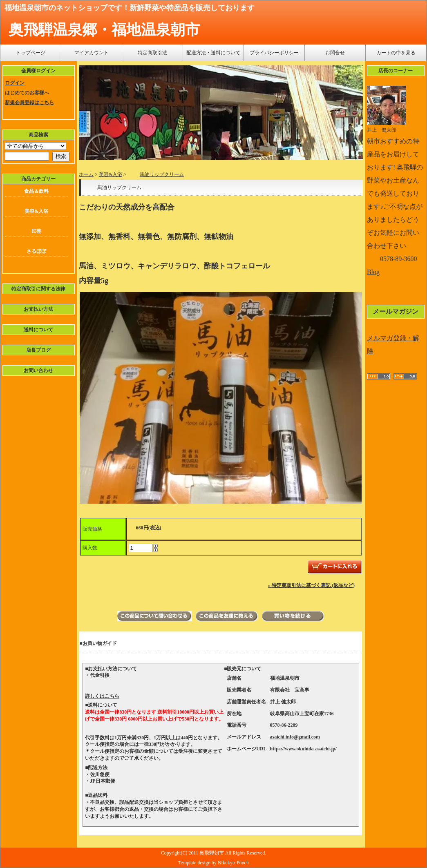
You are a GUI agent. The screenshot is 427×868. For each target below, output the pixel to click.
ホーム (86, 174)
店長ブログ (38, 350)
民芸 (36, 231)
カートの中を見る (396, 53)
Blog (373, 272)
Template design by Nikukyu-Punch (213, 863)
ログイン (15, 83)
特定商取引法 (152, 53)
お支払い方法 (38, 309)
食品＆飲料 (36, 191)
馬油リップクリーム (156, 174)
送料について (38, 330)
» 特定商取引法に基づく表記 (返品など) (311, 585)
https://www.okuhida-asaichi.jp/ (303, 749)
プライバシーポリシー (274, 53)
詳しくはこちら (102, 696)
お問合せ (335, 53)
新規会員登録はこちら (29, 103)
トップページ (31, 53)
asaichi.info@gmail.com (295, 737)
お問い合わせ (38, 370)
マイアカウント (92, 53)
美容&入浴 (36, 211)
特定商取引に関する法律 (38, 289)
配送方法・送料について (213, 53)
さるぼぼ (36, 251)
